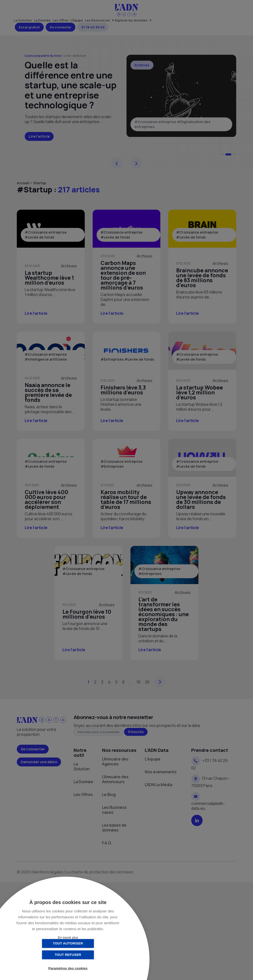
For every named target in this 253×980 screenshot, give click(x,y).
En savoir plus (68, 937)
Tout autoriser (43, 955)
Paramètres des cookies (68, 968)
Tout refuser (93, 955)
